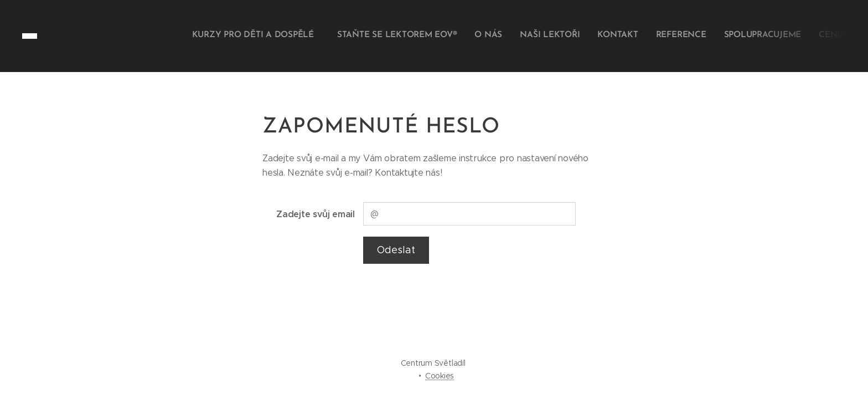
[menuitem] (722, 36)
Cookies (440, 376)
